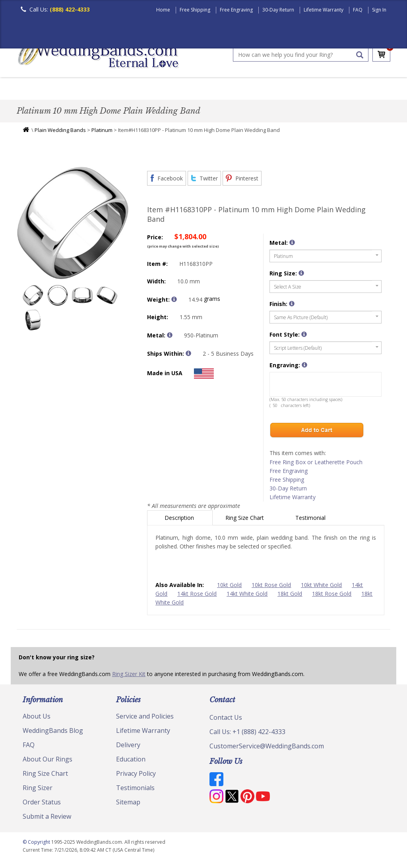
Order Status (42, 804)
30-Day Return (278, 10)
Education (131, 761)
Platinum (102, 132)
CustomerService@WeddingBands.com (267, 748)
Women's (69, 89)
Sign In (379, 10)
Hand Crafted (288, 89)
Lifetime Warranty (324, 10)
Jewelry (335, 89)
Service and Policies (145, 718)
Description (180, 520)
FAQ (358, 10)
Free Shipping (195, 10)
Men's (33, 89)
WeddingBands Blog (53, 732)
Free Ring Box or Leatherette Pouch (316, 464)
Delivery (128, 747)
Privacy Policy (136, 775)
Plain (142, 89)
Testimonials (135, 790)
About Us (37, 718)
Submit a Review (47, 818)
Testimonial (311, 520)
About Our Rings (47, 761)
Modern (240, 89)
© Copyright (37, 844)
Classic (109, 89)
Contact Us (226, 719)
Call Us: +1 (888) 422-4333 (247, 734)
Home (163, 10)
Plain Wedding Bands (60, 132)
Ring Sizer (38, 790)
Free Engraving (236, 10)
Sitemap (128, 804)
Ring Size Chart (245, 520)
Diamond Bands (189, 89)
